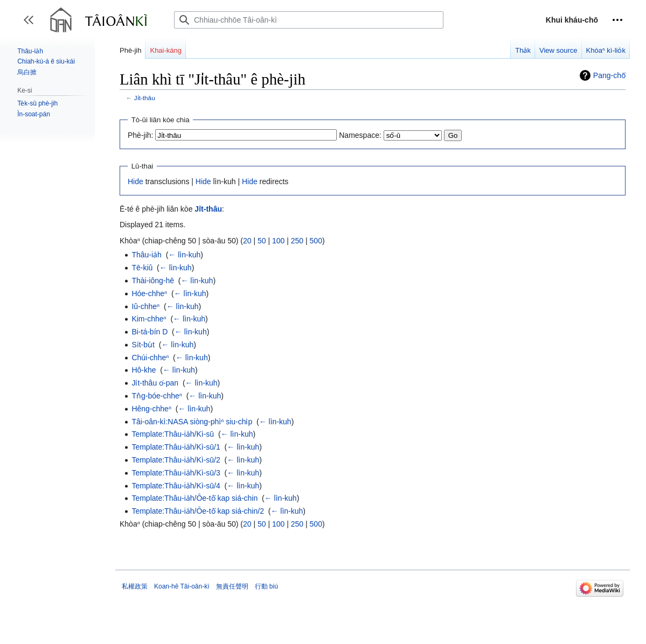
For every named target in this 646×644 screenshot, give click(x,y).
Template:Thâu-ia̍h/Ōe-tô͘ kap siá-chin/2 (198, 511)
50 (262, 241)
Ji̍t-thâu (145, 98)
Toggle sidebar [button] (32, 25)
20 (247, 241)
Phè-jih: (140, 135)
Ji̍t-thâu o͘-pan (155, 383)
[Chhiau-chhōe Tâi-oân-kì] (309, 20)
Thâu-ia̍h (146, 255)
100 (278, 241)
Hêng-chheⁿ (151, 409)
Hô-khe (144, 370)
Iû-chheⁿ (145, 306)
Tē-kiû (142, 268)
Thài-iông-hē (153, 281)
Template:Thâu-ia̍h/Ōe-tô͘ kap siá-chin (195, 498)
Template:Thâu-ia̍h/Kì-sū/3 (176, 473)
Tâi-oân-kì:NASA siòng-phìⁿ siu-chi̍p (192, 422)
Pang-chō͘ (609, 75)
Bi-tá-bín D (150, 332)
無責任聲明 (232, 586)
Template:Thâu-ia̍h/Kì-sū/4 (176, 486)
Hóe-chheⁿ (149, 293)
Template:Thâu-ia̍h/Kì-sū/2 (176, 460)
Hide (136, 181)
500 (316, 241)
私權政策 (135, 586)
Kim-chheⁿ (149, 319)
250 (297, 241)
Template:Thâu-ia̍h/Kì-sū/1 (176, 447)
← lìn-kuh (184, 255)
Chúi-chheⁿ (150, 358)
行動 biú (266, 586)
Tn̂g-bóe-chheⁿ (157, 396)
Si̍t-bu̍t (143, 345)
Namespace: (360, 135)
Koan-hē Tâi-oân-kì (182, 586)
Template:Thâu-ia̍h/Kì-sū (173, 434)
